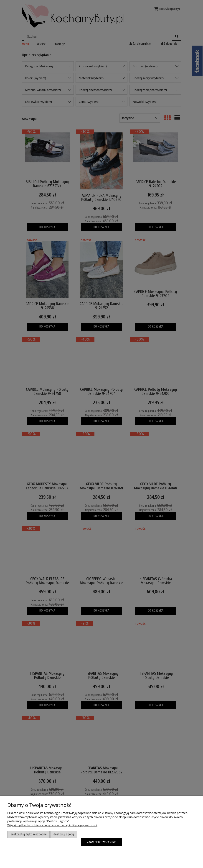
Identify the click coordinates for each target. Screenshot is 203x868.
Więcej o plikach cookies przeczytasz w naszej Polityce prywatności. (52, 825)
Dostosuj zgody (64, 834)
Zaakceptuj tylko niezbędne (29, 834)
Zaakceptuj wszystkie (101, 842)
